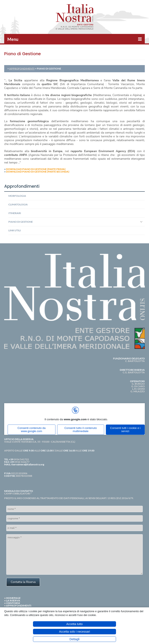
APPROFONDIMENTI (22, 69)
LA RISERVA (13, 600)
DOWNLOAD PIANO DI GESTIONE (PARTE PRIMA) (36, 169)
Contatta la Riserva (23, 582)
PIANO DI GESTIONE (21, 222)
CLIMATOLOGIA (18, 204)
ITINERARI (15, 213)
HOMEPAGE (13, 598)
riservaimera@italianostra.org (28, 464)
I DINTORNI (13, 603)
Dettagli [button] (74, 639)
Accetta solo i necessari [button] (74, 632)
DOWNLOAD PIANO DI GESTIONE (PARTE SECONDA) (38, 172)
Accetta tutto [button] (75, 624)
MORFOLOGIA (17, 196)
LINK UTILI (15, 230)
